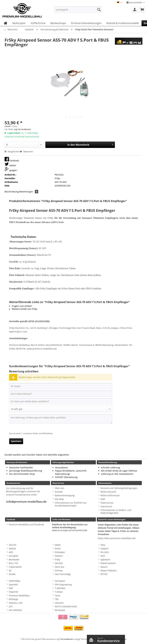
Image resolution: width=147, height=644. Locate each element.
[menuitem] (78, 11)
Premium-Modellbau (19, 595)
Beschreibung (12, 192)
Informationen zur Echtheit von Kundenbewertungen (71, 504)
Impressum (106, 506)
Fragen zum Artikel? (21, 306)
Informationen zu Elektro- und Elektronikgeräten (116, 511)
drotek (12, 574)
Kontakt (59, 492)
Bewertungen (29, 192)
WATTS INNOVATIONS (66, 606)
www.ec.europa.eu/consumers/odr (70, 530)
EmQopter (60, 552)
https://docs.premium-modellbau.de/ (117, 538)
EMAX (58, 545)
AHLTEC (13, 545)
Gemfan (59, 563)
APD (11, 552)
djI (10, 570)
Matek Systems (108, 563)
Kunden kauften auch (16, 455)
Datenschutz (107, 503)
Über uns (60, 488)
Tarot (57, 595)
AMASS (12, 549)
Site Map (59, 499)
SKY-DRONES (15, 610)
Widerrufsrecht (108, 492)
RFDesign (14, 599)
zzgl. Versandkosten (22, 129)
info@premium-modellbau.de (26, 502)
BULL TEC (14, 563)
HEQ (103, 545)
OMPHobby (15, 581)
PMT (11, 588)
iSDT (103, 556)
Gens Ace (60, 567)
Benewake (14, 560)
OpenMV (13, 585)
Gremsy (59, 570)
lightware (105, 560)
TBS (57, 599)
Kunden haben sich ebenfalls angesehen (48, 455)
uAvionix (59, 603)
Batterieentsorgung (65, 495)
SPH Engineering (63, 585)
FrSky (57, 560)
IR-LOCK (105, 552)
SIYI (11, 606)
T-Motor (59, 592)
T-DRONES (60, 588)
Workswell (60, 610)
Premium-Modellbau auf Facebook (26, 524)
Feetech (59, 556)
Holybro (105, 549)
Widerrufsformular (110, 495)
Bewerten (26, 152)
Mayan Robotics (109, 570)
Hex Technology (63, 574)
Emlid (58, 549)
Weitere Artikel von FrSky (23, 309)
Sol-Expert (60, 581)
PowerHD (13, 592)
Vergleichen (12, 152)
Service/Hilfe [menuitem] (135, 3)
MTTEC (104, 574)
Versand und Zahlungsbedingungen (119, 488)
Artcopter (14, 556)
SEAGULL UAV (16, 603)
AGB (103, 499)
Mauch (104, 567)
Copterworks (15, 567)
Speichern (16, 441)
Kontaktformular (92, 639)
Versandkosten (67, 639)
